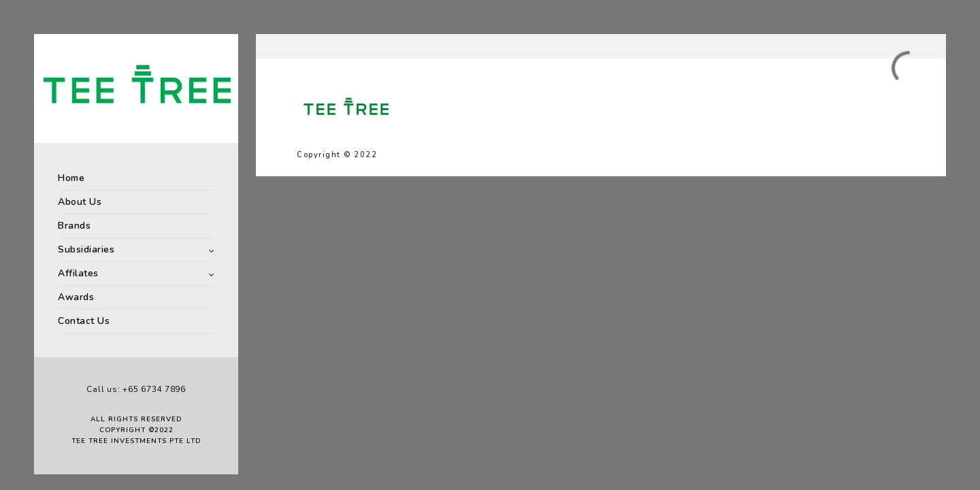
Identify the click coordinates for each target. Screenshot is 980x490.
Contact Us (84, 321)
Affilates (78, 273)
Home (71, 178)
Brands (74, 226)
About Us (80, 202)
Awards (76, 297)
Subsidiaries (86, 249)
